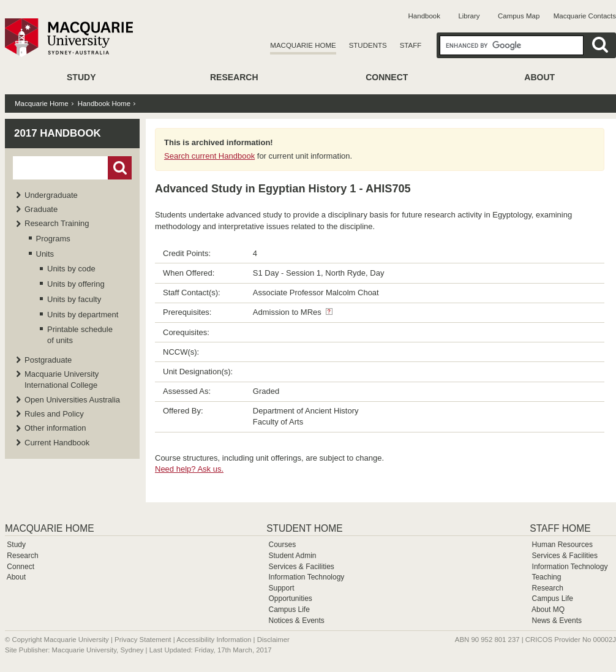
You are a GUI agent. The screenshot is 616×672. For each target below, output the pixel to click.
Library (469, 16)
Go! (120, 168)
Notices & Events (296, 621)
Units (45, 254)
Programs (53, 239)
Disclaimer (273, 640)
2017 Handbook (58, 133)
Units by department (83, 315)
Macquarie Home (303, 45)
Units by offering (76, 284)
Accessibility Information (214, 640)
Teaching (546, 577)
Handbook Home (104, 104)
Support (281, 588)
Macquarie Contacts (585, 16)
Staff (411, 45)
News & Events (557, 621)
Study (81, 77)
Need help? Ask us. (189, 469)
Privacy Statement (143, 640)
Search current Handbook (209, 156)
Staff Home (560, 528)
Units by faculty (74, 299)
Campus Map (519, 16)
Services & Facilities (301, 567)
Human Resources (562, 545)
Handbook (424, 16)
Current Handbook (57, 443)
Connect (387, 77)
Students (368, 45)
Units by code (71, 269)
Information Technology (306, 577)
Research (234, 77)
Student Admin (292, 556)
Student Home (304, 528)
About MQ (548, 610)
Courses (282, 545)
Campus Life (289, 610)
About (539, 77)
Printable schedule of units (80, 335)
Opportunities (290, 598)
